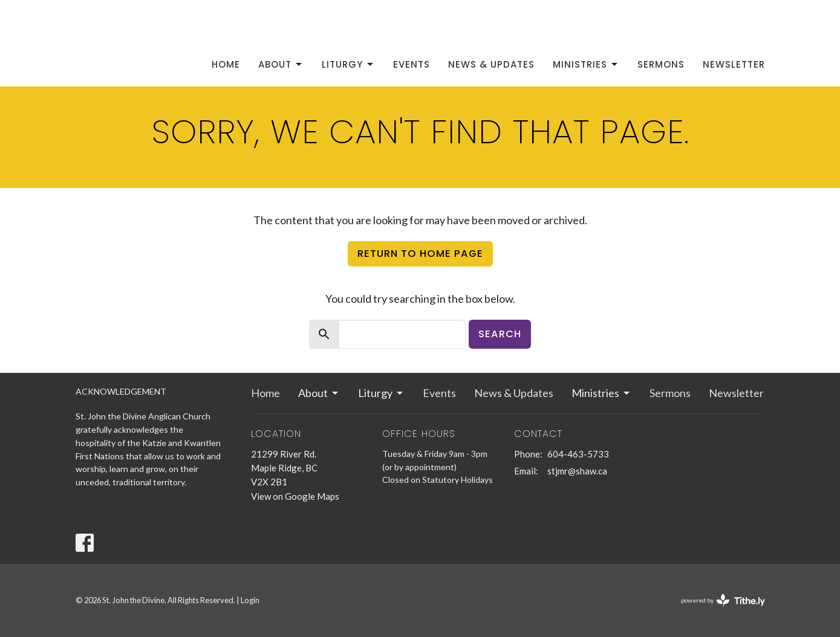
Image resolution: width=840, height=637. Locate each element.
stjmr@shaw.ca (577, 471)
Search (500, 334)
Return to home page (420, 254)
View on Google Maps (295, 496)
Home (226, 64)
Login (250, 600)
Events (412, 64)
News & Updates (491, 64)
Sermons (661, 64)
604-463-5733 (578, 454)
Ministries (586, 64)
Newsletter (734, 64)
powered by (723, 600)
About (281, 64)
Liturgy (348, 64)
